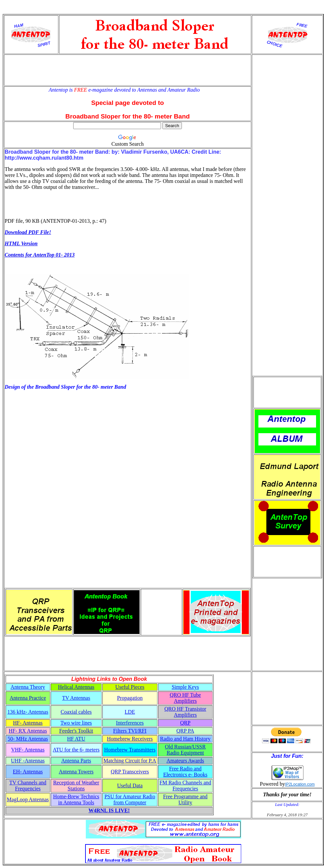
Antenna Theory (28, 687)
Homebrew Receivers (130, 739)
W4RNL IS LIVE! (109, 810)
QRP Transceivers (130, 772)
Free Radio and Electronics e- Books (185, 772)
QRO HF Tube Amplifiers (185, 698)
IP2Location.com (300, 784)
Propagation (130, 698)
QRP (185, 723)
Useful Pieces (130, 687)
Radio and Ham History (185, 739)
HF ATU (76, 739)
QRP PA (186, 731)
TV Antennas (76, 698)
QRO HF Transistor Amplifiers (185, 712)
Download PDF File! (28, 232)
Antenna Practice (28, 698)
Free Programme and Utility (185, 799)
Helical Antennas (76, 687)
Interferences (130, 723)
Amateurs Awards (185, 761)
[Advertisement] (128, 70)
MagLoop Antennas (28, 799)
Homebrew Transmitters (130, 750)
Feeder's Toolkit (76, 731)
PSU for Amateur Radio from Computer (130, 799)
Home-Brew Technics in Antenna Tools (76, 799)
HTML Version (21, 243)
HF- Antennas (28, 723)
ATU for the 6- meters (76, 750)
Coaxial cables (76, 712)
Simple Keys (185, 687)
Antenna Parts (76, 761)
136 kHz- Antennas (28, 712)
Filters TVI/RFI (130, 731)
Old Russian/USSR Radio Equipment (185, 750)
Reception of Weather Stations (76, 786)
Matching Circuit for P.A (130, 761)
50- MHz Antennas (28, 739)
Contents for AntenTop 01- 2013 (40, 255)
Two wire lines (76, 723)
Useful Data (130, 786)
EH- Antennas (28, 772)
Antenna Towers (76, 772)
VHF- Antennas (28, 750)
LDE (130, 712)
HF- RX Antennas (28, 731)
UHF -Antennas (28, 761)
